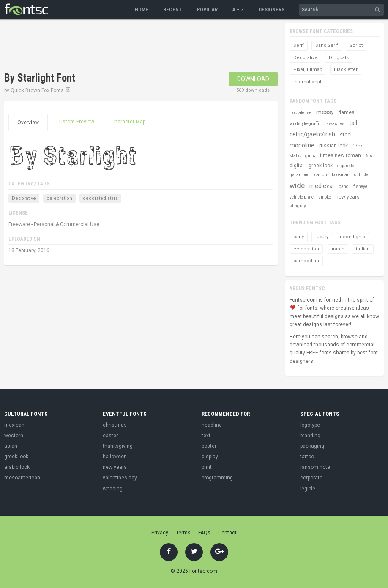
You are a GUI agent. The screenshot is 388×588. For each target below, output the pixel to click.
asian (11, 446)
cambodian (306, 261)
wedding (113, 489)
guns (310, 156)
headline (212, 425)
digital (297, 166)
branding (310, 436)
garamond (300, 175)
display (210, 457)
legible (308, 489)
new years (348, 197)
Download (253, 79)
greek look (321, 166)
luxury (322, 237)
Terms (183, 533)
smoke (325, 197)
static (295, 156)
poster (209, 446)
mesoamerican (22, 478)
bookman (341, 175)
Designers (272, 10)
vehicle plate (302, 197)
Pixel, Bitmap (308, 69)
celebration (59, 198)
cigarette (346, 166)
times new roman (340, 155)
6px (369, 156)
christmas (115, 425)
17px (357, 146)
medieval (322, 186)
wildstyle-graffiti (306, 124)
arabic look (17, 467)
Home (142, 10)
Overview (28, 122)
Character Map (128, 122)
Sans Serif (327, 45)
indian (363, 249)
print (207, 467)
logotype (310, 425)
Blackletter (346, 69)
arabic (337, 249)
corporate (311, 478)
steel (346, 135)
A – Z (238, 10)
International (307, 82)
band (344, 186)
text (206, 436)
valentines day (120, 478)
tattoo (307, 457)
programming (217, 478)
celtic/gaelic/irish (312, 134)
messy (325, 112)
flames (347, 112)
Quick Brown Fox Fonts (37, 90)
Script (356, 45)
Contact (227, 533)
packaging (312, 446)
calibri (321, 175)
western (14, 436)
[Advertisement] (158, 46)
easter (110, 436)
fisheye (360, 186)
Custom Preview (75, 122)
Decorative (24, 198)
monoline (302, 145)
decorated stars (100, 198)
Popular (207, 10)
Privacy (160, 533)
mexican (14, 425)
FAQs (204, 533)
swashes (335, 124)
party (299, 237)
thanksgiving (118, 446)
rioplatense (301, 113)
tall (353, 123)
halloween (115, 457)
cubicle (361, 175)
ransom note (315, 467)
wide (297, 185)
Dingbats (339, 58)
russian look (333, 146)
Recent (173, 10)
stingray (298, 206)
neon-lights (352, 237)
